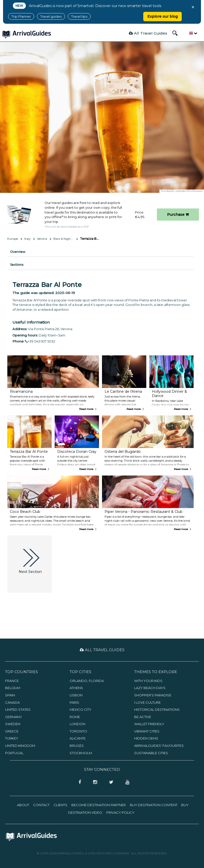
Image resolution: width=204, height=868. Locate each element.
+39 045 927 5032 (40, 341)
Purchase (178, 215)
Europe (13, 239)
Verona (42, 239)
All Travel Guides (148, 33)
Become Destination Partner (99, 805)
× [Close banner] (193, 7)
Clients (60, 805)
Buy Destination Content (154, 805)
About (23, 805)
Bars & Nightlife (65, 239)
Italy (27, 239)
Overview (18, 252)
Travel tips (79, 16)
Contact (41, 805)
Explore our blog (162, 16)
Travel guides (51, 16)
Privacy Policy (120, 812)
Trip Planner (21, 16)
